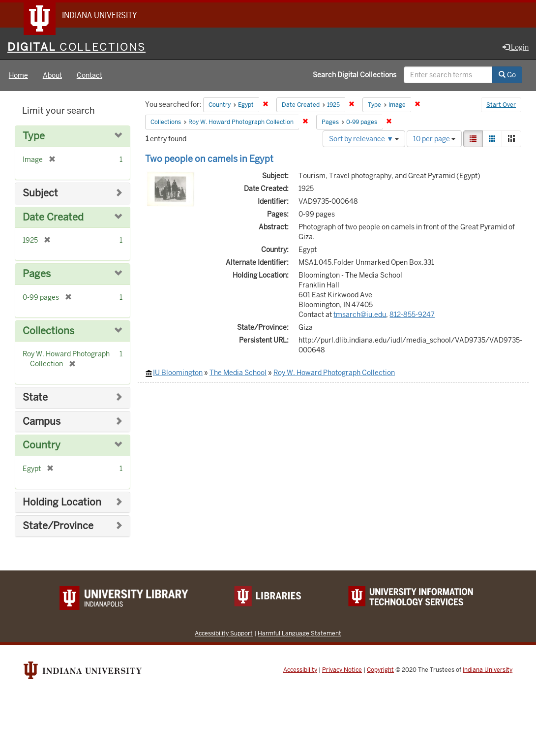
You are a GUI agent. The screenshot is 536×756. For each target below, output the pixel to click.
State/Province (58, 526)
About (52, 76)
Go (507, 75)
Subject (40, 194)
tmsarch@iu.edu (360, 315)
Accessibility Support (224, 633)
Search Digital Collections (355, 75)
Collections (48, 331)
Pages (37, 274)
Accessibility (300, 670)
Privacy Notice (342, 670)
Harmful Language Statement (299, 633)
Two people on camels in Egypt (209, 159)
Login (516, 48)
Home (18, 76)
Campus (42, 422)
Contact (89, 76)
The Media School (238, 373)
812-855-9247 (412, 315)
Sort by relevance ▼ (364, 139)
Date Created (53, 217)
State (35, 398)
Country (42, 446)
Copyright (380, 670)
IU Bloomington (178, 373)
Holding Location (62, 502)
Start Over (501, 105)
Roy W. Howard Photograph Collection (334, 373)
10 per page (434, 139)
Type (34, 137)
